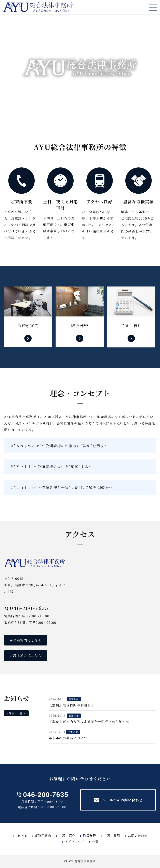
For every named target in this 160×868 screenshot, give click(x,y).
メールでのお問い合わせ (118, 801)
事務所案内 (43, 836)
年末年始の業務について (68, 738)
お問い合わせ (138, 836)
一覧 (95, 842)
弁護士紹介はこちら (26, 656)
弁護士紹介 (67, 836)
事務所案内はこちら (26, 640)
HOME (22, 836)
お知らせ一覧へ (16, 713)
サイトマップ (75, 842)
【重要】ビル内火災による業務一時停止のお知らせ (89, 722)
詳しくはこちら (28, 317)
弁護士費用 (112, 836)
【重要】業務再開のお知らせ (72, 705)
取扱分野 (89, 836)
